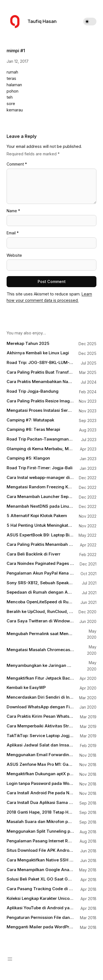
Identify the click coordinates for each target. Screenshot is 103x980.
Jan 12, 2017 (18, 61)
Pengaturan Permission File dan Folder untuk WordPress (40, 918)
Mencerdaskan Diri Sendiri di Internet (40, 697)
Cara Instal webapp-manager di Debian (40, 478)
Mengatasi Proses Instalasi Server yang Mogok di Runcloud (40, 410)
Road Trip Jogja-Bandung (33, 391)
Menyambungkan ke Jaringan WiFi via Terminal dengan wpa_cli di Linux (40, 665)
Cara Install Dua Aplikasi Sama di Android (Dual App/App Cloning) (40, 803)
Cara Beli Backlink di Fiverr (34, 554)
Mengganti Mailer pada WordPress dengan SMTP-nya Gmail (40, 927)
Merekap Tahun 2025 (28, 344)
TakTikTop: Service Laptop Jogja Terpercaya (40, 736)
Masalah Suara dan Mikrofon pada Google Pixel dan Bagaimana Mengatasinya (40, 822)
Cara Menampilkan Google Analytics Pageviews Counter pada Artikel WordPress (40, 870)
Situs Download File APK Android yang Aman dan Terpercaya (40, 850)
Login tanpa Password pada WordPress (40, 784)
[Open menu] (10, 959)
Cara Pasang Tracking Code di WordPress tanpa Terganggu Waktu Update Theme (40, 889)
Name (13, 211)
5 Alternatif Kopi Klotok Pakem (37, 516)
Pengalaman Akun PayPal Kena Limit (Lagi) (40, 573)
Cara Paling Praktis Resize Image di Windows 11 (40, 401)
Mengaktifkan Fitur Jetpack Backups (40, 678)
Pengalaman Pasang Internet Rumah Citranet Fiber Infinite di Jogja (40, 841)
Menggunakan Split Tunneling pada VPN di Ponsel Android (40, 831)
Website (14, 255)
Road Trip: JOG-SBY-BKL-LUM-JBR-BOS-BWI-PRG (40, 363)
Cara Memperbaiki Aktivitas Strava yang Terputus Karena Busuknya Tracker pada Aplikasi (40, 726)
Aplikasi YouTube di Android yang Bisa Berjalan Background (40, 908)
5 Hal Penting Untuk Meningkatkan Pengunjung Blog (40, 525)
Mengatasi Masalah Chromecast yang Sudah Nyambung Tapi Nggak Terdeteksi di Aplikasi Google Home (40, 650)
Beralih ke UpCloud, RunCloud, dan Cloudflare (40, 612)
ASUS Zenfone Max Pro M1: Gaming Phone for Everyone (40, 764)
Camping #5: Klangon (28, 458)
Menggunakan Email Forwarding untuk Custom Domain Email (40, 755)
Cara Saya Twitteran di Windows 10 (40, 621)
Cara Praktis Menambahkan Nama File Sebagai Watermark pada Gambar (40, 382)
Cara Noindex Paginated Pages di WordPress (40, 564)
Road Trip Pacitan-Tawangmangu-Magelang (40, 439)
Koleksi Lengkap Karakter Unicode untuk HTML (40, 898)
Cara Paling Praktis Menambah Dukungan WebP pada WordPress (40, 544)
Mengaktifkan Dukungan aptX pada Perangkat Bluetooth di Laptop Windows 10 (40, 774)
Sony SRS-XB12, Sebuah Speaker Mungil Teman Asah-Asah (40, 583)
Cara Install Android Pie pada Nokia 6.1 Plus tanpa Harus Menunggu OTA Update (40, 793)
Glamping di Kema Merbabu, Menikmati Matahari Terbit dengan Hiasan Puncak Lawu (40, 449)
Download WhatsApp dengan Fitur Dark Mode (40, 707)
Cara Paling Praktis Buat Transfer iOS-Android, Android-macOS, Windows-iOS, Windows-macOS (40, 372)
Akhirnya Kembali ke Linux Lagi (38, 353)
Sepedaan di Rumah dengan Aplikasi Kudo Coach (40, 592)
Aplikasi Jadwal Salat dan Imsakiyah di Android (40, 745)
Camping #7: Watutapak (30, 420)
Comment (17, 164)
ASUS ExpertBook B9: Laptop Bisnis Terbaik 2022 (40, 535)
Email (13, 233)
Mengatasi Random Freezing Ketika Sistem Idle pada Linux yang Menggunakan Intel (40, 487)
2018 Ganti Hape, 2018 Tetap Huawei (40, 812)
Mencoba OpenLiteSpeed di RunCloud (40, 602)
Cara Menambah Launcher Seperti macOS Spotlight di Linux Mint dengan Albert (40, 497)
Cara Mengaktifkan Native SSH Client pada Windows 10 (40, 860)
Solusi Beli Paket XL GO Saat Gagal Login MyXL (40, 879)
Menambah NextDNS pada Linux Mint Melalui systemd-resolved (40, 506)
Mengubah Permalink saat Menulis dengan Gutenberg (40, 634)
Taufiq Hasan (42, 21)
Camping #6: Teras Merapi (33, 429)
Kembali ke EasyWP (26, 688)
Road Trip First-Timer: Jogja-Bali (40, 468)
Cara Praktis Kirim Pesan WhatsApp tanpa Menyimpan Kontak (40, 716)
